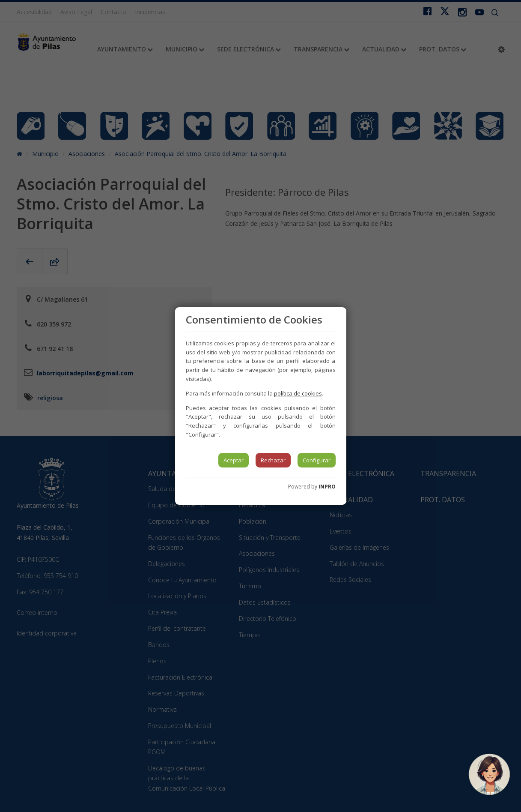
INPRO (327, 487)
